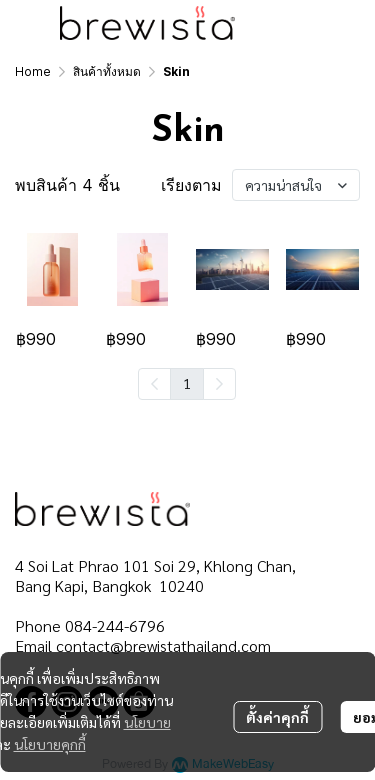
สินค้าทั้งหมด (107, 71)
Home (33, 71)
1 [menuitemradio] (187, 383)
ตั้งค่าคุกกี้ (277, 717)
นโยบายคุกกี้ (50, 744)
